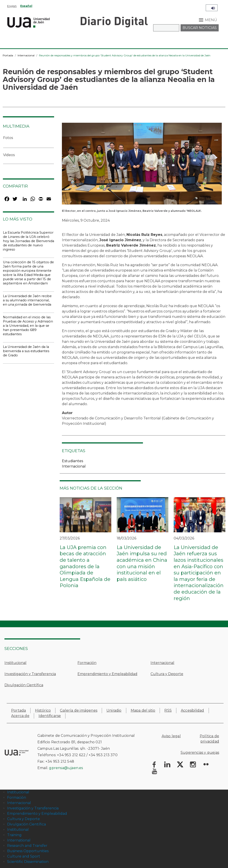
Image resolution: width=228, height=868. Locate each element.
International (19, 840)
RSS (168, 710)
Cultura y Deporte (167, 674)
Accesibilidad (192, 710)
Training (14, 835)
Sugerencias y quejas (200, 753)
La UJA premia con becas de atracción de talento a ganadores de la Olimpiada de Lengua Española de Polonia (85, 567)
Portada (8, 55)
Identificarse (50, 716)
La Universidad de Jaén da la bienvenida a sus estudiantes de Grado (26, 351)
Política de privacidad (209, 739)
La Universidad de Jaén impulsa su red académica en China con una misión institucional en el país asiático (142, 563)
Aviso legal (171, 736)
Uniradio (114, 710)
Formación (87, 663)
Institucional (15, 663)
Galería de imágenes (79, 710)
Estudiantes (72, 461)
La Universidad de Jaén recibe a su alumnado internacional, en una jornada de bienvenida (27, 300)
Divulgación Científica (24, 685)
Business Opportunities (28, 851)
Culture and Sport (24, 856)
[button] (142, 165)
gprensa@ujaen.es (66, 768)
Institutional (18, 830)
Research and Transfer (27, 846)
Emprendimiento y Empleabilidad (107, 674)
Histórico (43, 710)
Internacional (26, 55)
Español (26, 6)
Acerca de (20, 716)
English (12, 6)
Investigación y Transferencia (30, 674)
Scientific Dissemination (28, 862)
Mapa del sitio (143, 710)
